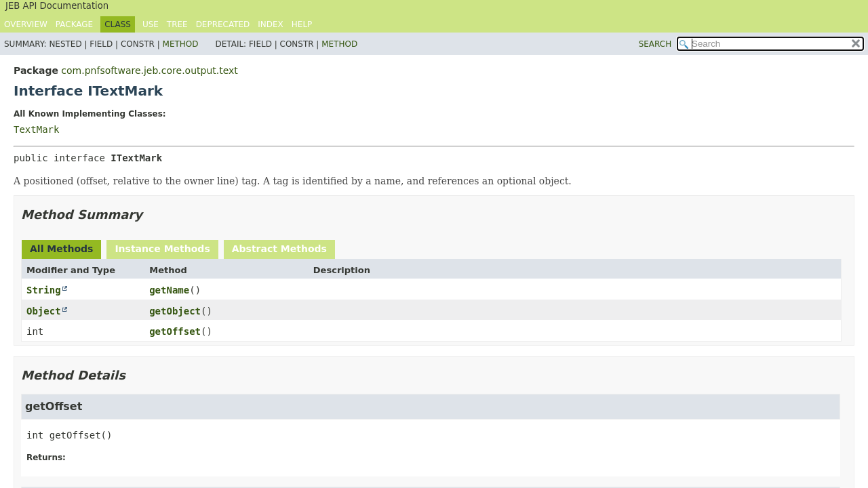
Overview (26, 24)
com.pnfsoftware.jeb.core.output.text (149, 70)
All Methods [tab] (61, 249)
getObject (175, 311)
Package (74, 24)
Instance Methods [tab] (162, 249)
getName (169, 290)
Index (271, 24)
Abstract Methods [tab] (279, 249)
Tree (177, 24)
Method (181, 44)
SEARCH (655, 44)
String (44, 290)
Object (44, 311)
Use (151, 24)
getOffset (175, 331)
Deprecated (223, 24)
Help (302, 24)
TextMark (36, 129)
